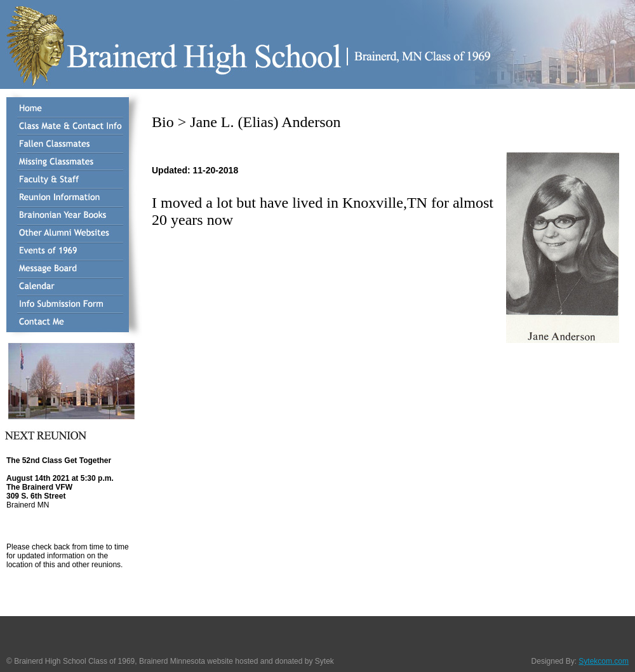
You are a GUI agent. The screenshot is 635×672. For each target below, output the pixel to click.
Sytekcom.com (604, 661)
